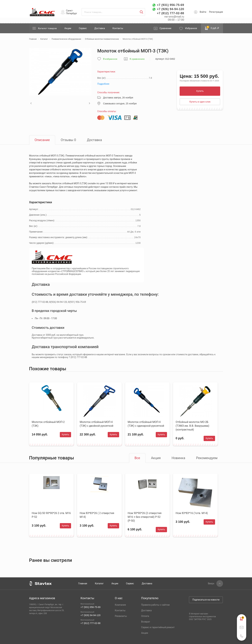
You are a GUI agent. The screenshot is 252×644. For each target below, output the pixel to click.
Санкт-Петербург (72, 12)
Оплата (145, 616)
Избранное (191, 28)
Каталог (99, 583)
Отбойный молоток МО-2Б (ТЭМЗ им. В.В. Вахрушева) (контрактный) (192, 426)
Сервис (83, 28)
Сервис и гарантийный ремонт (158, 627)
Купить (200, 91)
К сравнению (137, 59)
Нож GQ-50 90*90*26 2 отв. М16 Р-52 (51, 515)
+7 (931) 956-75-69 (170, 5)
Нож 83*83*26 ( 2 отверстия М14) (97, 515)
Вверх (211, 583)
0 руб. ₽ (212, 28)
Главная (83, 583)
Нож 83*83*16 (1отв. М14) (192, 513)
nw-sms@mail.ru (174, 17)
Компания (120, 605)
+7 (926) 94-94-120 (170, 9)
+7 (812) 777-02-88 (170, 13)
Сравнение (166, 28)
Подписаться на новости (206, 600)
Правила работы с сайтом (155, 605)
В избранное (110, 59)
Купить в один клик (200, 102)
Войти (203, 12)
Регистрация (216, 12)
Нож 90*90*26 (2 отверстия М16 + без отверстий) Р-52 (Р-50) (145, 517)
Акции (68, 28)
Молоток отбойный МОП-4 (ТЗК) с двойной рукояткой (97, 424)
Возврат (146, 622)
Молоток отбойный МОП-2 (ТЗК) (48, 424)
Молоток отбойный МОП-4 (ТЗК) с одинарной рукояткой (146, 424)
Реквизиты (121, 616)
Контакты (118, 28)
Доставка (99, 28)
